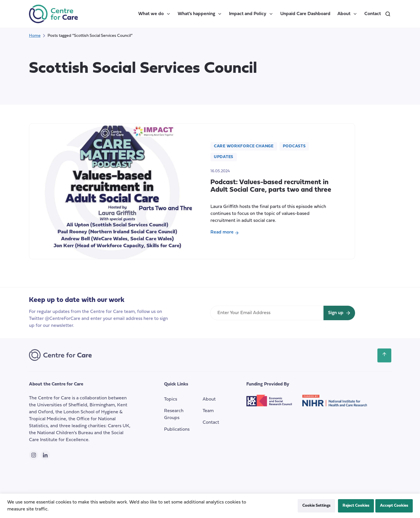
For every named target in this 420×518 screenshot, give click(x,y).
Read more (225, 233)
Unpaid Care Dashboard (305, 14)
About (347, 14)
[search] (388, 14)
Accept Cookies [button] (394, 506)
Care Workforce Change (244, 146)
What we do (154, 14)
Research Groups (174, 414)
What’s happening (200, 14)
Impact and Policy (251, 14)
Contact (373, 14)
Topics (171, 399)
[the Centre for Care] (53, 14)
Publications (177, 430)
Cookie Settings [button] (316, 506)
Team (208, 411)
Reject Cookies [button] (356, 506)
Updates (224, 157)
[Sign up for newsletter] (339, 313)
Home (35, 36)
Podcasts (294, 146)
